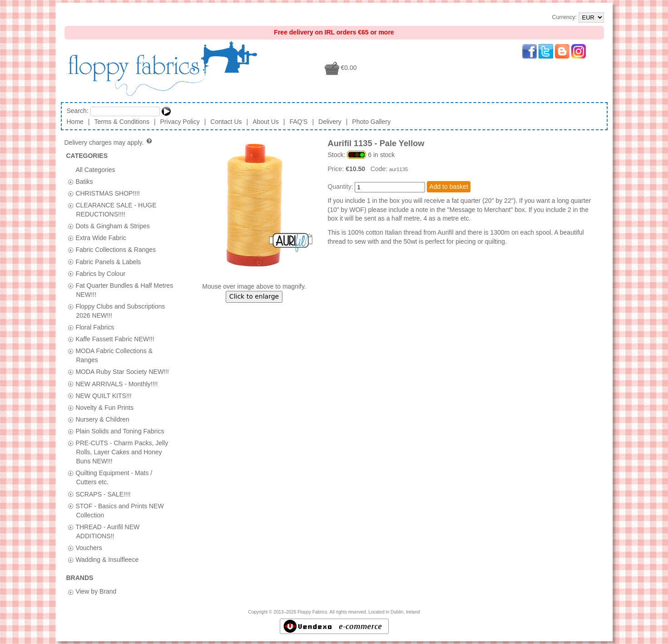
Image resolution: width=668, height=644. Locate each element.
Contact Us (226, 122)
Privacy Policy (180, 122)
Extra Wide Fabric (101, 238)
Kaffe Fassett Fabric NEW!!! (115, 339)
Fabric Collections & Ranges (116, 250)
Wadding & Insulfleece (107, 560)
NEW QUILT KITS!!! (103, 395)
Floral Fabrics (95, 327)
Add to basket (449, 187)
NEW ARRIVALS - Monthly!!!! (116, 383)
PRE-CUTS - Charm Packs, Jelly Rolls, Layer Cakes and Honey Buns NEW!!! (122, 452)
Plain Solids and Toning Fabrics (120, 431)
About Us (266, 122)
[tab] (71, 182)
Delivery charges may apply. (109, 143)
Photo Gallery (371, 122)
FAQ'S (298, 122)
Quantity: (341, 187)
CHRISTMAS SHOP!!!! (108, 193)
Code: (380, 169)
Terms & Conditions (122, 122)
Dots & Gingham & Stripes (112, 226)
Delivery (330, 122)
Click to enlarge (254, 296)
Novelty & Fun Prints (104, 407)
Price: (337, 169)
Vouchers (89, 547)
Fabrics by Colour (100, 273)
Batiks (84, 181)
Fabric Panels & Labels (108, 261)
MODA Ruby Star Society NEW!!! (122, 372)
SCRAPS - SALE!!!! (103, 494)
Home (75, 122)
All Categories (95, 169)
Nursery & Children (102, 419)
